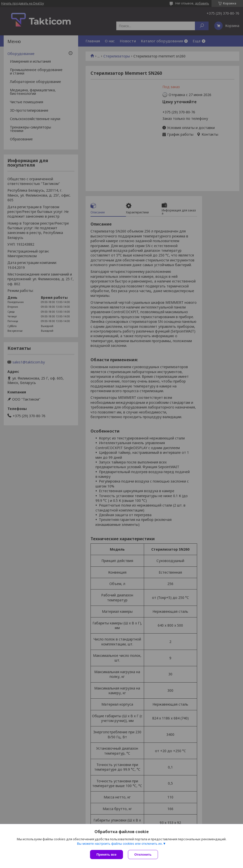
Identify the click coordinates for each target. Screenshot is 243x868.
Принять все (106, 855)
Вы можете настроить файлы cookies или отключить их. (120, 844)
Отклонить (143, 855)
